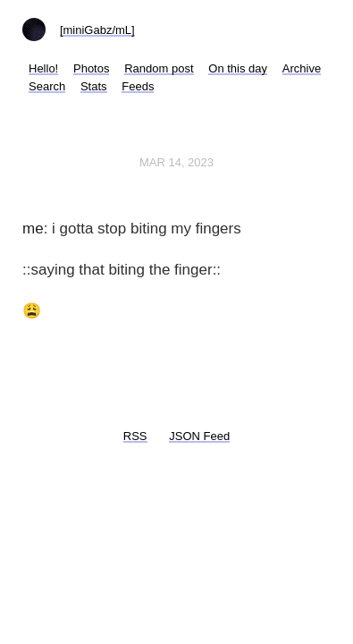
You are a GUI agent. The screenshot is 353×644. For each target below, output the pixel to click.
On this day (238, 68)
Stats (94, 86)
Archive (302, 68)
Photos (91, 68)
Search (47, 86)
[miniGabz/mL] (97, 30)
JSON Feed (199, 436)
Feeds (138, 86)
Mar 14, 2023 (176, 162)
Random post (159, 68)
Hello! (43, 68)
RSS (135, 436)
